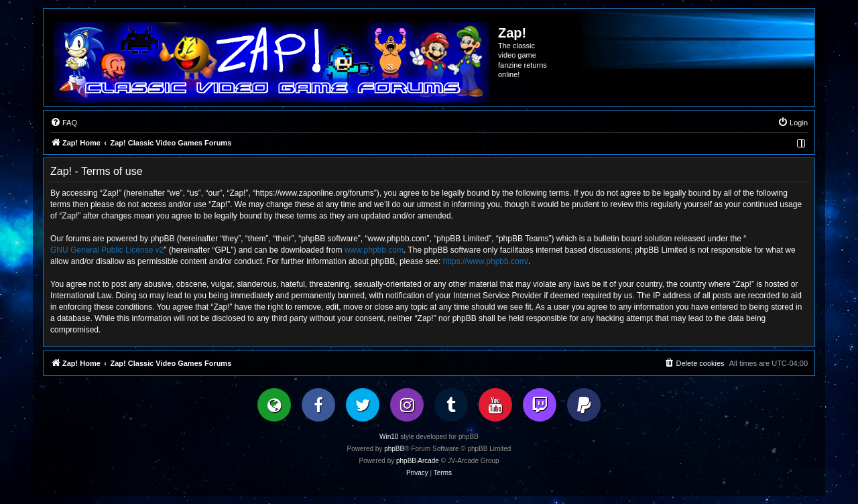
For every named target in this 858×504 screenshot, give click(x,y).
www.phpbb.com (374, 250)
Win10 (389, 437)
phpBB (394, 449)
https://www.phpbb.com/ (486, 261)
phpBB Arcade (418, 461)
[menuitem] (64, 123)
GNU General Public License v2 (107, 250)
